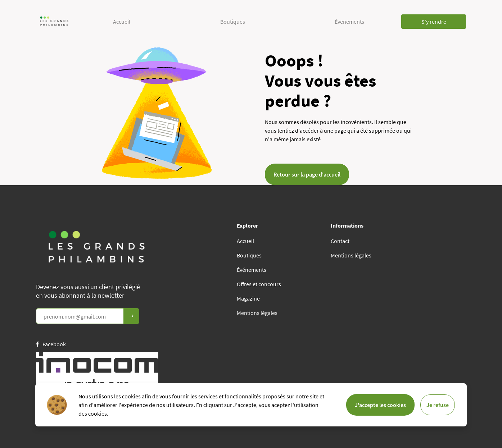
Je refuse (438, 405)
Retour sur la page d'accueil (307, 174)
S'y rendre (434, 22)
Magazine (248, 298)
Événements (252, 270)
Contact (340, 241)
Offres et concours (259, 284)
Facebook (51, 344)
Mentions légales (257, 313)
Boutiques (233, 22)
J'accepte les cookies (380, 405)
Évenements (349, 22)
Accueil (122, 22)
